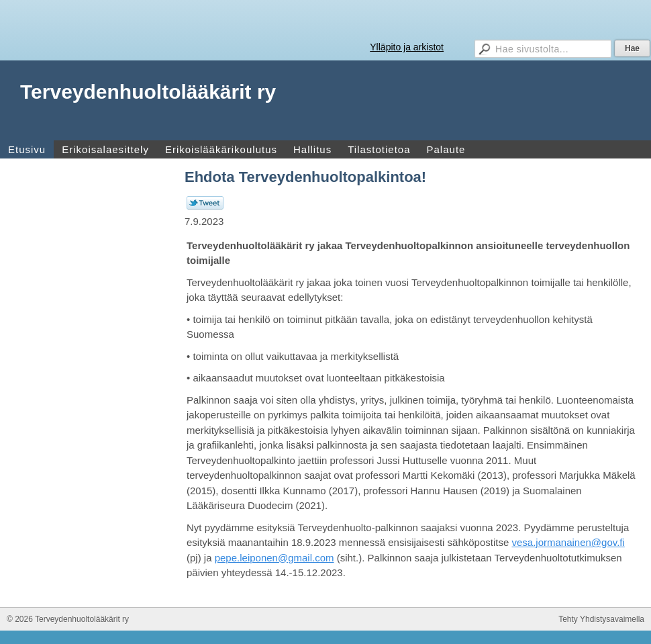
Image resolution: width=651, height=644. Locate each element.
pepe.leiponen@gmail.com (274, 558)
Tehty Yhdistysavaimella (601, 619)
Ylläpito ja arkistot (407, 47)
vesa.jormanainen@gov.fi (568, 542)
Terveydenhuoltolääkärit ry (148, 92)
